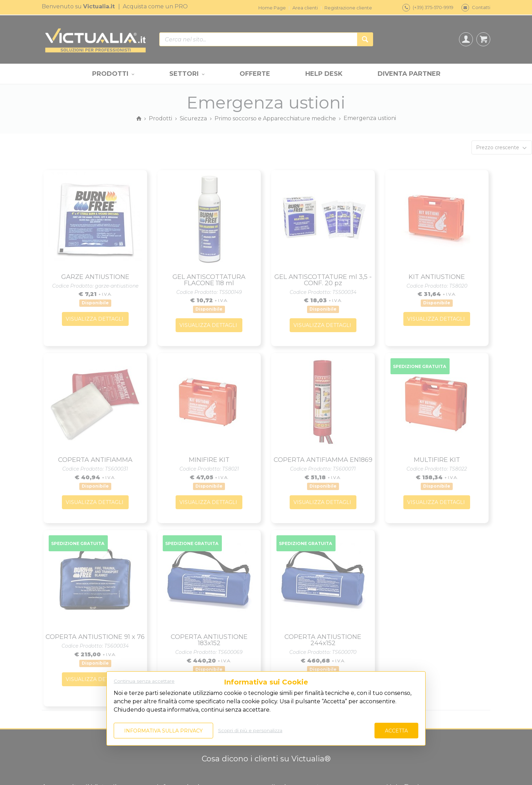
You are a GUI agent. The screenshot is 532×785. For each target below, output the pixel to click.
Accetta (396, 731)
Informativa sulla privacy (163, 731)
